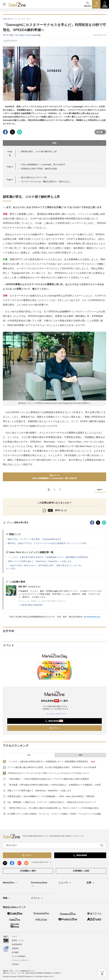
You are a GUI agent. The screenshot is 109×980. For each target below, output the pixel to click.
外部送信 (15, 964)
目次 (78, 143)
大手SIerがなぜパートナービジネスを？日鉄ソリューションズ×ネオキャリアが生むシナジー (49, 773)
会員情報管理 (17, 944)
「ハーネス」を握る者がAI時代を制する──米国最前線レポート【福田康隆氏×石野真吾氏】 (48, 557)
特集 (7, 898)
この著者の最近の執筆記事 (30, 605)
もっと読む (11, 568)
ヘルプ (14, 936)
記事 (91, 883)
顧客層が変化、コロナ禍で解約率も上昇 (39, 151)
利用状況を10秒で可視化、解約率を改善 (39, 169)
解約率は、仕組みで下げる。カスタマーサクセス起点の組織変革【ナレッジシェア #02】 (47, 543)
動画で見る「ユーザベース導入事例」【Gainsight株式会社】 (35, 539)
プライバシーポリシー (20, 960)
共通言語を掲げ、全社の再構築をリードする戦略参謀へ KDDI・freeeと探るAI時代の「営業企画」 (52, 796)
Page (10, 167)
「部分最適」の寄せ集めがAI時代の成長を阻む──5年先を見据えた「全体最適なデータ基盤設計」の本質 (54, 785)
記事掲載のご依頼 (81, 871)
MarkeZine (10, 883)
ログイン (54, 728)
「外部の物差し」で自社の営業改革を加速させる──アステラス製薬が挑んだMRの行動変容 (48, 779)
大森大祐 (18, 35)
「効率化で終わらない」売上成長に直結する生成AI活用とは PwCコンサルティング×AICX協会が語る (53, 808)
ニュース (65, 883)
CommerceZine (39, 884)
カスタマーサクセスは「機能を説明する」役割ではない (46, 182)
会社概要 (15, 952)
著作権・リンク (18, 940)
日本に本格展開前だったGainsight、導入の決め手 (43, 165)
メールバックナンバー (54, 714)
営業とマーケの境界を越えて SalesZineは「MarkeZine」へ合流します (40, 561)
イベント (37, 898)
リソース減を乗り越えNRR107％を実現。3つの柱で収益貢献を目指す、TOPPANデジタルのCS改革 (52, 767)
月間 (80, 755)
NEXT (101, 490)
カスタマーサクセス (10, 41)
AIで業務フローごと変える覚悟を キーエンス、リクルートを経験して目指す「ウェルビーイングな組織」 (55, 814)
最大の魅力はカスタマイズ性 (34, 177)
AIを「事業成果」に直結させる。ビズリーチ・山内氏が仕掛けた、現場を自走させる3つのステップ (52, 802)
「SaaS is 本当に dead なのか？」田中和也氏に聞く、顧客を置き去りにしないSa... (45, 565)
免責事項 (15, 948)
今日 (29, 755)
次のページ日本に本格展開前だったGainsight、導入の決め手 (55, 477)
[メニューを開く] (4, 4)
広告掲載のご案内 (28, 871)
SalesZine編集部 (31, 35)
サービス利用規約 (19, 956)
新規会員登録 (54, 721)
